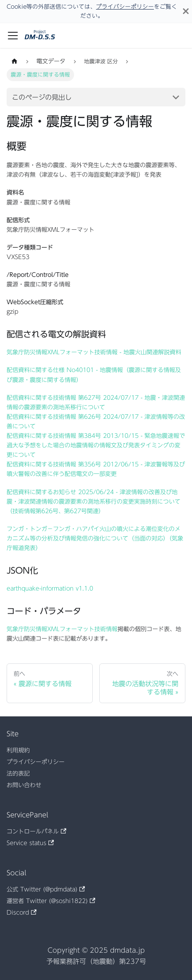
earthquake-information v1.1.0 (50, 588)
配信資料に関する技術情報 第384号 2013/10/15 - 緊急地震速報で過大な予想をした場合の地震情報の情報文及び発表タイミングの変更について (96, 445)
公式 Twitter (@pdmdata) (46, 889)
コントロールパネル (36, 831)
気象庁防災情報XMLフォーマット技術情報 (62, 629)
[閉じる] (186, 11)
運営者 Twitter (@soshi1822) (51, 901)
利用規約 (18, 750)
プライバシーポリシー (125, 7)
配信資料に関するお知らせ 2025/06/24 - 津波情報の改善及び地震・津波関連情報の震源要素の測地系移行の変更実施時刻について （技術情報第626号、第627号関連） (94, 502)
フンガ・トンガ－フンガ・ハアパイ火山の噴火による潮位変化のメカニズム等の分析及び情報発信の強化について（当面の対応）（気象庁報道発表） (95, 538)
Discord (22, 913)
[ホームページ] (14, 61)
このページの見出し (42, 97)
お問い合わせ (24, 785)
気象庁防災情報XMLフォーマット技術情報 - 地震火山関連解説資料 (94, 352)
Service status (30, 843)
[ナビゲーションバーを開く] (13, 36)
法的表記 (18, 773)
